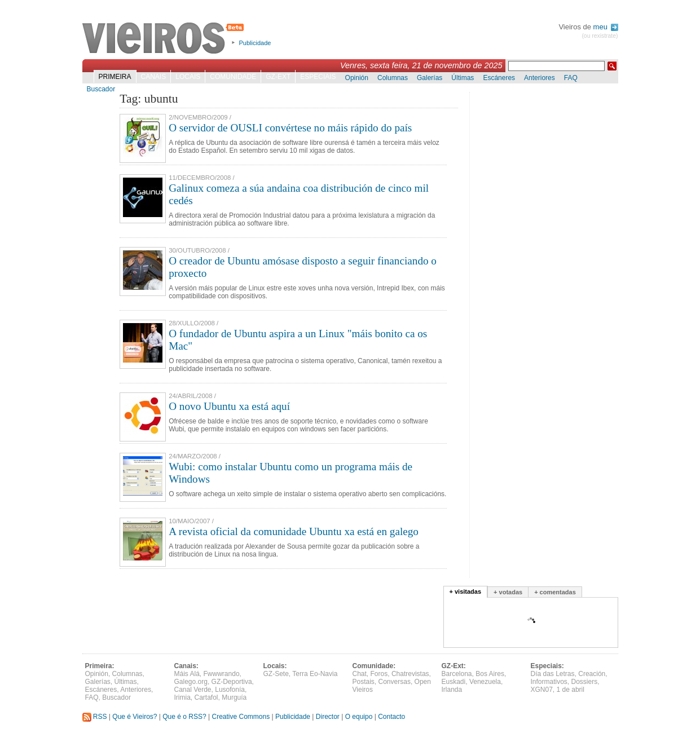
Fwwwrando (222, 674)
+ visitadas (466, 591)
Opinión (357, 78)
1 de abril (571, 690)
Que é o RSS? (184, 717)
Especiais (318, 77)
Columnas (393, 78)
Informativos (549, 682)
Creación (592, 674)
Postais (364, 682)
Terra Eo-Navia (315, 674)
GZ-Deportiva (232, 682)
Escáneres (499, 78)
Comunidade (233, 77)
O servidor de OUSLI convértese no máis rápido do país (290, 128)
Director (328, 717)
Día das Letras (553, 674)
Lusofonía (230, 690)
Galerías (430, 78)
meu (606, 27)
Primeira (115, 77)
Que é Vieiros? (135, 717)
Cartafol (206, 697)
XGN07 (542, 690)
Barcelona (457, 674)
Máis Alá (187, 674)
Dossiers (585, 682)
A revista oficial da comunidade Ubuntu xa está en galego (294, 531)
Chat (360, 674)
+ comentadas (555, 592)
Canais (154, 77)
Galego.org (191, 682)
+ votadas (508, 592)
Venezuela (485, 682)
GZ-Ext (278, 77)
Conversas (395, 682)
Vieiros (165, 39)
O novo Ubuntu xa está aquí (229, 406)
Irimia (182, 697)
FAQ (571, 78)
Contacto (391, 717)
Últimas (463, 78)
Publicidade (255, 43)
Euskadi (454, 682)
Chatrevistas (410, 674)
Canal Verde (193, 690)
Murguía (234, 697)
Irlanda (452, 690)
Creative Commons (241, 717)
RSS (95, 717)
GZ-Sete (276, 674)
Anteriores (540, 78)
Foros (379, 674)
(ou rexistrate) (600, 36)
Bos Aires (490, 674)
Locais (188, 77)
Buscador (101, 89)
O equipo (359, 717)
